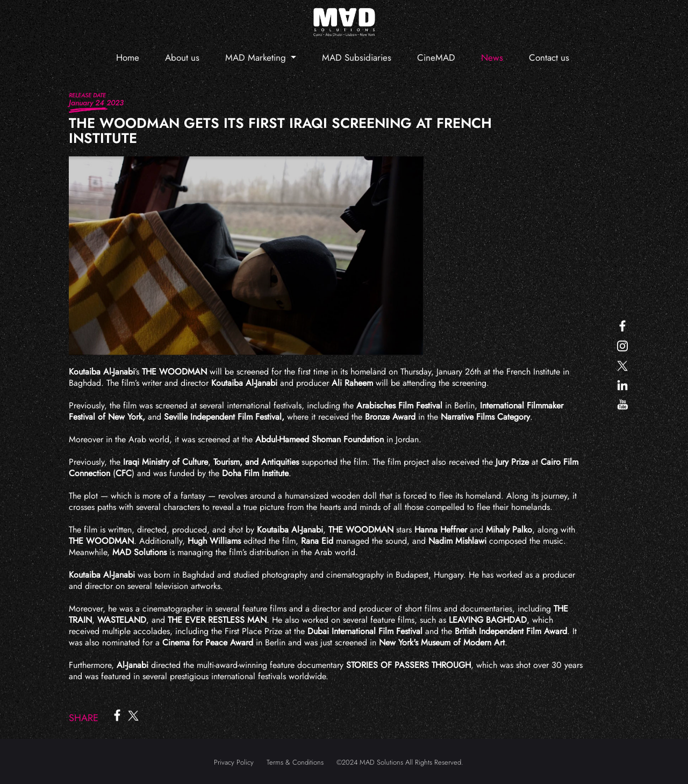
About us (182, 57)
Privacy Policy (234, 762)
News (492, 57)
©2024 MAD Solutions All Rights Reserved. (400, 762)
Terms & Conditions (295, 762)
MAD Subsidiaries (357, 57)
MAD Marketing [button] (257, 57)
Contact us (549, 57)
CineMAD (436, 57)
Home (128, 57)
